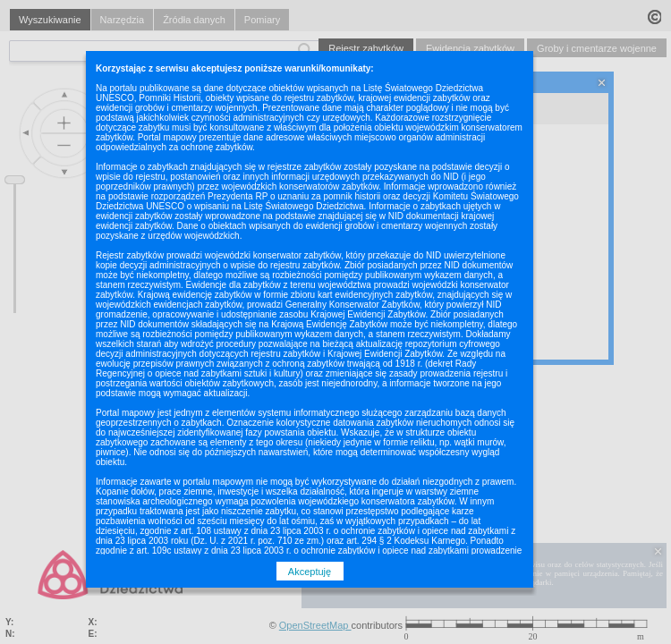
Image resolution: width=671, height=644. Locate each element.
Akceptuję (310, 572)
